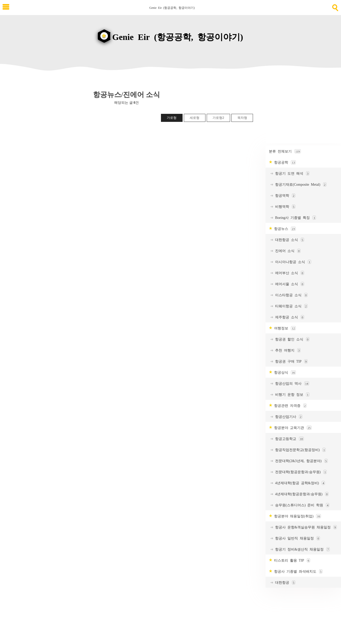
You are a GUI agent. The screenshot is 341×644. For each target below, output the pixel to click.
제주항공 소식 (289, 317)
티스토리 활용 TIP (291, 560)
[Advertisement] (303, 112)
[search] (335, 7)
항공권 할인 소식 (291, 339)
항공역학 (284, 196)
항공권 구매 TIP (290, 361)
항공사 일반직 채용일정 (297, 538)
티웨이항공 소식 (290, 306)
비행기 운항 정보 (291, 395)
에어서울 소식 (289, 284)
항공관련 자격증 (289, 406)
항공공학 (284, 162)
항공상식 (284, 373)
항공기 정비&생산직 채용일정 (302, 549)
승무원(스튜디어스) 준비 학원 (301, 505)
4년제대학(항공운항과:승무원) (301, 494)
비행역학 (284, 207)
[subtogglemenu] (6, 7)
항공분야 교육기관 (292, 428)
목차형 (242, 118)
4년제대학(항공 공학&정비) (299, 483)
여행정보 (284, 328)
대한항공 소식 (289, 240)
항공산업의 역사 (291, 384)
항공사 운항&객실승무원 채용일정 (305, 527)
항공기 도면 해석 (291, 174)
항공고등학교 (289, 439)
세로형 (195, 118)
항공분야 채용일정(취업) (297, 516)
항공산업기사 (288, 417)
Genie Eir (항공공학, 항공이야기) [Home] (172, 8)
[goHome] (170, 33)
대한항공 (284, 583)
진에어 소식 (287, 251)
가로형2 (218, 118)
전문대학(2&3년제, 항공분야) (301, 461)
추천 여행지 (287, 350)
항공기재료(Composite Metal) (300, 185)
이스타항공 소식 (290, 295)
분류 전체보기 (285, 151)
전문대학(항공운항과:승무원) (300, 472)
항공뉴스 (284, 229)
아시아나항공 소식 (292, 262)
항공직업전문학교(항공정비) (300, 450)
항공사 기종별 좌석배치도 (297, 572)
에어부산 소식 (289, 273)
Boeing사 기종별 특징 (295, 218)
